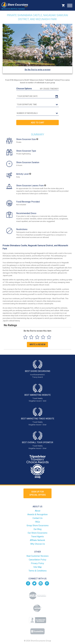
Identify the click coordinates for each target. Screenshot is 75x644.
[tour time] (37, 105)
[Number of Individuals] (37, 113)
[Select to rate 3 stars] (37, 337)
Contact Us (37, 518)
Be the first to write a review (38, 70)
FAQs (37, 522)
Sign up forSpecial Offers (38, 493)
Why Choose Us (38, 544)
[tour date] (37, 96)
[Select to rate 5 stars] (49, 337)
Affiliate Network (37, 540)
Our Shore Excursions (37, 533)
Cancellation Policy (38, 560)
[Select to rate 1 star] (25, 337)
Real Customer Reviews (37, 556)
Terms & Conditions (38, 571)
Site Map (38, 567)
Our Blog (37, 529)
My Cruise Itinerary (49, 89)
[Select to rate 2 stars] (31, 337)
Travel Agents (37, 537)
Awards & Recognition (37, 514)
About (38, 511)
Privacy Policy (37, 563)
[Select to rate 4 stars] (43, 337)
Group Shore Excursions (38, 525)
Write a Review (37, 344)
